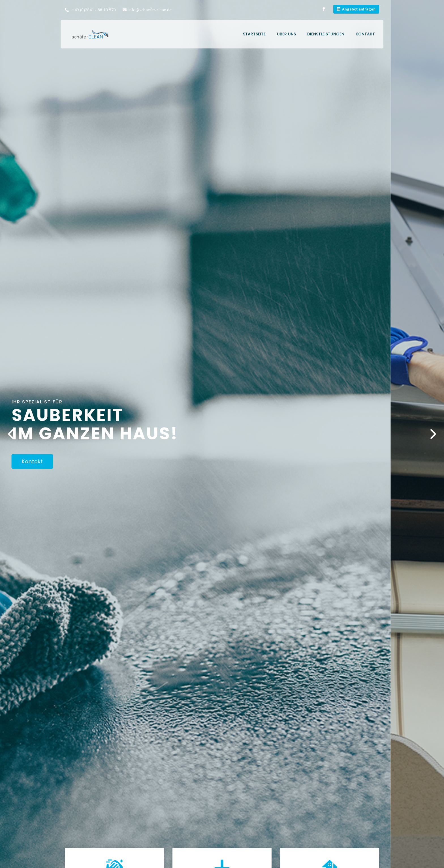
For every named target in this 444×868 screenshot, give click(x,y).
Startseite (254, 34)
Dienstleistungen (326, 34)
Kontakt (365, 34)
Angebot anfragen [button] (359, 9)
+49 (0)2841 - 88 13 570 (93, 10)
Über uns (286, 34)
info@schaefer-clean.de (150, 10)
